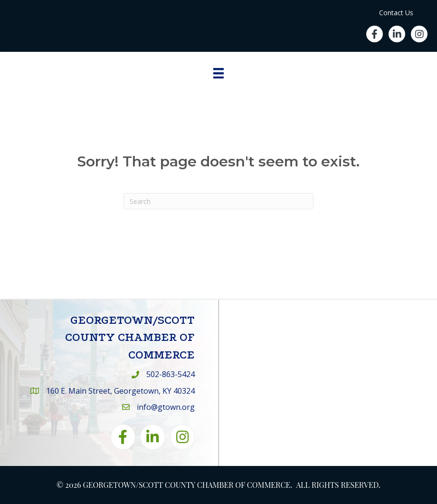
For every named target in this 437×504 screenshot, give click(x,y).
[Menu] (218, 73)
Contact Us (396, 13)
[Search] (218, 201)
